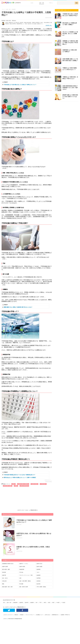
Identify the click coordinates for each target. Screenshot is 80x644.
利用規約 (22, 615)
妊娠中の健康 (39, 567)
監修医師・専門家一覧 (65, 615)
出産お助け (4, 581)
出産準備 (38, 578)
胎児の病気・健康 (8, 486)
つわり (38, 572)
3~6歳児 (58, 603)
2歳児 (53, 603)
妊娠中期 (4, 575)
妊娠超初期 (22, 569)
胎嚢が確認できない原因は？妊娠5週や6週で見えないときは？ (18, 307)
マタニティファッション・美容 (26, 575)
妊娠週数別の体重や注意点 (8, 564)
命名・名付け (5, 578)
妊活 (32, 3)
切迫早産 (38, 584)
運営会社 (16, 615)
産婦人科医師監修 (24, 486)
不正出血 (21, 572)
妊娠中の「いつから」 (24, 564)
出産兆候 (38, 581)
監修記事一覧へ (49, 25)
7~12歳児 (63, 603)
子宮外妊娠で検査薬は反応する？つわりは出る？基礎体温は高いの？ (19, 475)
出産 (20, 578)
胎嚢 (16, 486)
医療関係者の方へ (55, 615)
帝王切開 (21, 584)
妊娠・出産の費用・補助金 (25, 581)
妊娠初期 (38, 569)
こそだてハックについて (8, 615)
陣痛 (3, 584)
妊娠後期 (38, 575)
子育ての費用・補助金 (41, 587)
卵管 (13, 484)
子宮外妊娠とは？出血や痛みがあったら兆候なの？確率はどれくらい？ (20, 85)
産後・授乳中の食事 (24, 587)
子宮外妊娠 (43, 484)
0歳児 (45, 603)
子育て (51, 3)
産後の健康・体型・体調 (7, 587)
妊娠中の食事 (5, 567)
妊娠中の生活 (39, 564)
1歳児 (49, 603)
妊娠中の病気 (34, 484)
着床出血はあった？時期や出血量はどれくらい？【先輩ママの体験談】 (20, 478)
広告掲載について (39, 615)
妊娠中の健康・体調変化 (23, 484)
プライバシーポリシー (30, 615)
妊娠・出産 (42, 3)
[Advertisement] (13, 498)
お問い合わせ (47, 615)
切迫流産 (4, 572)
